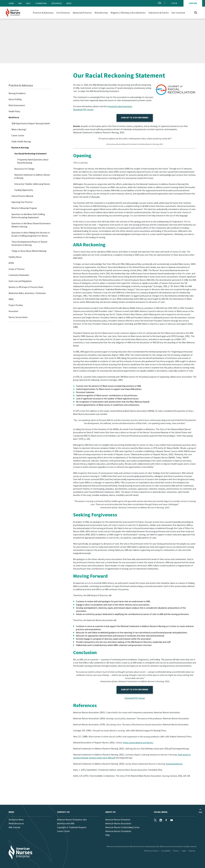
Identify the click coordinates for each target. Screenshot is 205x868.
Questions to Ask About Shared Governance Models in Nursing (31, 225)
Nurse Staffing (15, 99)
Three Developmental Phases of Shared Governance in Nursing (29, 243)
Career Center (18, 135)
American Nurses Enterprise (118, 820)
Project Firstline (16, 305)
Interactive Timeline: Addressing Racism (32, 184)
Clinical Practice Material (22, 196)
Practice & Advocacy (21, 85)
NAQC (11, 299)
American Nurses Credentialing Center (122, 827)
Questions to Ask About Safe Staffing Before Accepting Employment (28, 216)
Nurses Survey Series (18, 317)
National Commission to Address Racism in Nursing (32, 176)
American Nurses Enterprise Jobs (72, 820)
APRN (11, 263)
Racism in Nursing (20, 148)
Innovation (13, 311)
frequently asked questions (120, 106)
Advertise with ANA (66, 823)
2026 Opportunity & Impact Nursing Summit (31, 123)
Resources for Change (24, 169)
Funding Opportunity (24, 190)
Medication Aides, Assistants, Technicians (27, 293)
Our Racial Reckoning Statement (30, 154)
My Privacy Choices (151, 851)
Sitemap (192, 851)
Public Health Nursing (21, 142)
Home (11, 3)
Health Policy (14, 111)
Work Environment (17, 105)
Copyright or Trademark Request (72, 827)
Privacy (176, 851)
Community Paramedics (19, 275)
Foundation (41, 3)
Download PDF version (83, 110)
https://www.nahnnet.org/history (138, 743)
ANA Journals (14, 827)
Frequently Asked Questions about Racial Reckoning (33, 161)
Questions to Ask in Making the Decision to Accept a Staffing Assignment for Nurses (31, 234)
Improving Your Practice (22, 202)
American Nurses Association (118, 823)
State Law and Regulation (20, 281)
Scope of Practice (17, 269)
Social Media (161, 812)
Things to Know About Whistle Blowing (29, 251)
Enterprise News (16, 820)
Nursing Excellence (17, 93)
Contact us (63, 812)
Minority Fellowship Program (24, 208)
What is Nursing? (19, 129)
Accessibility (166, 851)
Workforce (14, 117)
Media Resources (16, 823)
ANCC (28, 3)
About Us (110, 812)
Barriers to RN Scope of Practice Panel (26, 287)
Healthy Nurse (15, 257)
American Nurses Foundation (118, 831)
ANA (20, 3)
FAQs (108, 835)
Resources (57, 3)
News (69, 3)
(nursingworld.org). (174, 764)
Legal (184, 851)
